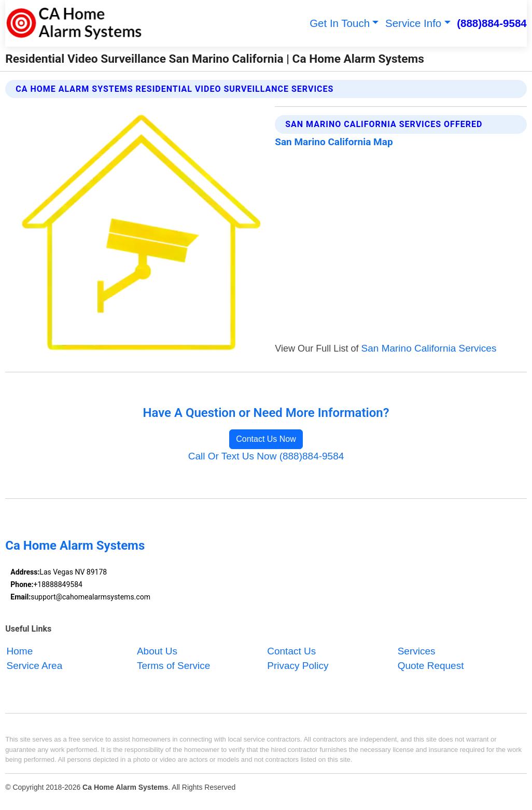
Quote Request (431, 666)
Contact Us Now (266, 439)
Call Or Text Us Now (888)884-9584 (266, 456)
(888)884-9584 (492, 23)
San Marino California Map (334, 142)
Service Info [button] (413, 23)
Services (417, 651)
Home (20, 651)
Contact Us (291, 651)
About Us (157, 651)
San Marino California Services (429, 348)
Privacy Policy (298, 666)
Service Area (35, 666)
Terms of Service (173, 666)
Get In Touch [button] (340, 23)
